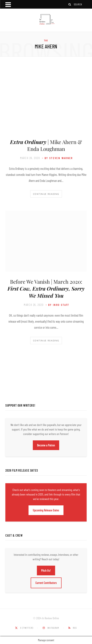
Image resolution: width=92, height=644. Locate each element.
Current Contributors (46, 583)
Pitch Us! (46, 570)
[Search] (70, 4)
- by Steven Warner (57, 158)
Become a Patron (46, 445)
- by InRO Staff (57, 305)
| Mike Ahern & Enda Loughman (46, 145)
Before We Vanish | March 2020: (46, 289)
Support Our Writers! (20, 405)
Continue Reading (46, 194)
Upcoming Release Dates (46, 510)
